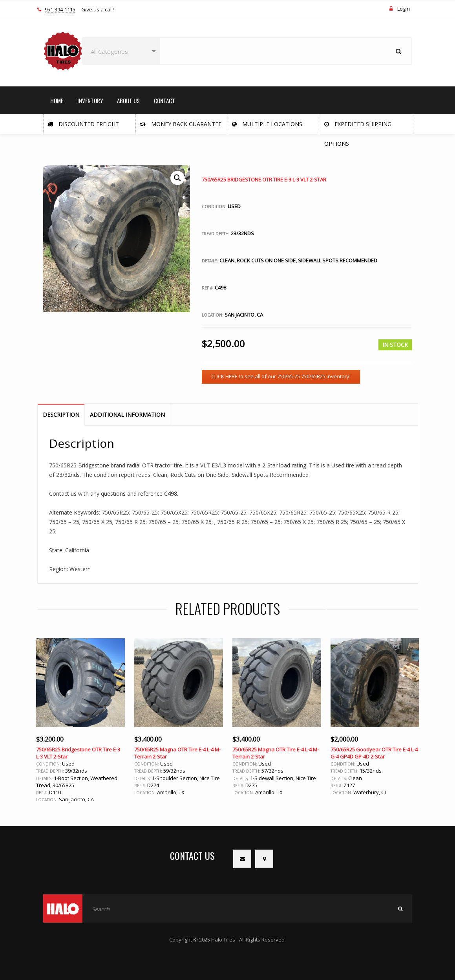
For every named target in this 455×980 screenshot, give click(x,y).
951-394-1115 (60, 10)
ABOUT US (128, 101)
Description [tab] (61, 415)
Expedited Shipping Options (358, 127)
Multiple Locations (267, 124)
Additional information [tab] (127, 415)
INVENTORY (90, 101)
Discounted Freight (83, 124)
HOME (57, 101)
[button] (177, 178)
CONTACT (164, 101)
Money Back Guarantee (181, 124)
